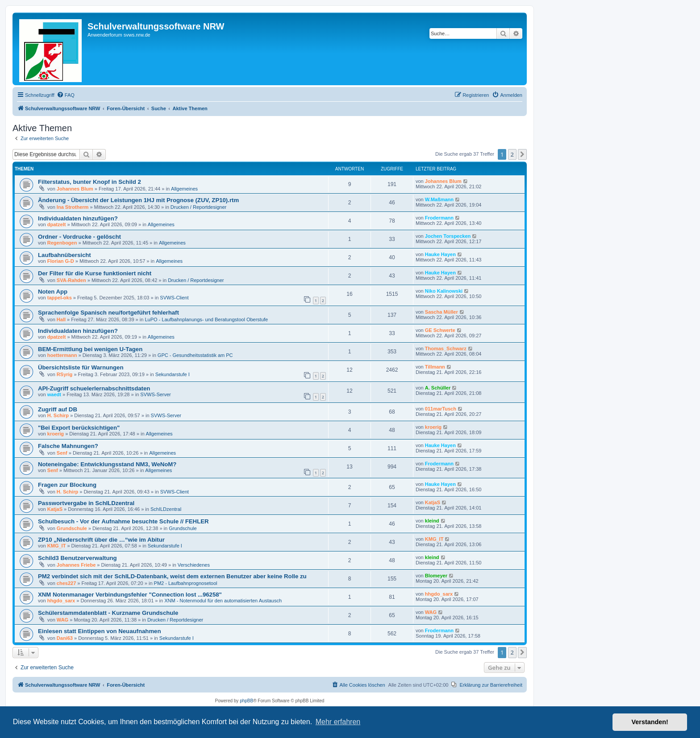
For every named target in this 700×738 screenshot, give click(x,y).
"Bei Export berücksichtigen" (79, 428)
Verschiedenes (194, 565)
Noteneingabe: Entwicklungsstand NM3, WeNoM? (107, 464)
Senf (62, 453)
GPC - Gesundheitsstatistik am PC (195, 355)
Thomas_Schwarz (446, 348)
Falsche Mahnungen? (68, 446)
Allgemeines (184, 189)
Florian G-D (61, 261)
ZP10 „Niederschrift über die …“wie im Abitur (101, 540)
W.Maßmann (439, 199)
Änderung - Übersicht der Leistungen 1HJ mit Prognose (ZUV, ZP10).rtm (138, 200)
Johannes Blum (75, 189)
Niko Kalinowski (444, 291)
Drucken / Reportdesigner (198, 207)
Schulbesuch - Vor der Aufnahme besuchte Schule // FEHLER (123, 521)
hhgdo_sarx (61, 601)
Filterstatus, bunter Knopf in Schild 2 (90, 182)
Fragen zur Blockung (67, 485)
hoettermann (62, 355)
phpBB (246, 701)
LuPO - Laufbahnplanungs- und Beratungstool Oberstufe (206, 319)
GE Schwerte (440, 330)
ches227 (66, 583)
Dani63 (65, 638)
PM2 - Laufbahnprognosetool (186, 583)
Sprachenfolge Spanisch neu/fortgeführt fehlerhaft (108, 313)
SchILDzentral (166, 509)
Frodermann (439, 218)
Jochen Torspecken (448, 236)
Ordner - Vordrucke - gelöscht (79, 237)
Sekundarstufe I (173, 374)
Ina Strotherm (73, 207)
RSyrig (65, 374)
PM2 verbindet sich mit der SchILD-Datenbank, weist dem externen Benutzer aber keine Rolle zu (172, 576)
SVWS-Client (174, 298)
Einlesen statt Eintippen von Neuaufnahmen (100, 631)
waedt (54, 394)
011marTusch (441, 409)
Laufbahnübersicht (65, 255)
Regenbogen (62, 243)
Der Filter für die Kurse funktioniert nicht (95, 273)
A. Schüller (438, 388)
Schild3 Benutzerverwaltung (77, 558)
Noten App (53, 292)
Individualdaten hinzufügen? (78, 218)
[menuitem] (66, 95)
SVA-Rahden (71, 280)
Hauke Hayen (440, 254)
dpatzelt (57, 224)
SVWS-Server (155, 394)
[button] (522, 154)
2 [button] (512, 154)
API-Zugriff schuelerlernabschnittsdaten (94, 388)
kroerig (56, 434)
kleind (432, 521)
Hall (61, 319)
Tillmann (435, 367)
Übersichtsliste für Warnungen (81, 367)
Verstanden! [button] (650, 722)
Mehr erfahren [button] (338, 722)
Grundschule (72, 528)
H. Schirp (58, 415)
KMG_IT (57, 546)
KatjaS (55, 509)
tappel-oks (60, 298)
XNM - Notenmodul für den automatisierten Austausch (223, 601)
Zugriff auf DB (58, 409)
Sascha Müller (442, 312)
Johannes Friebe (76, 565)
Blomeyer (436, 576)
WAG (62, 620)
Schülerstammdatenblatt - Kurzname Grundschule (108, 613)
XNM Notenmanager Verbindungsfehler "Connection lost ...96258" (130, 595)
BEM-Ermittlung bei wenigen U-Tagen (90, 349)
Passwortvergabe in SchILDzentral (86, 503)
